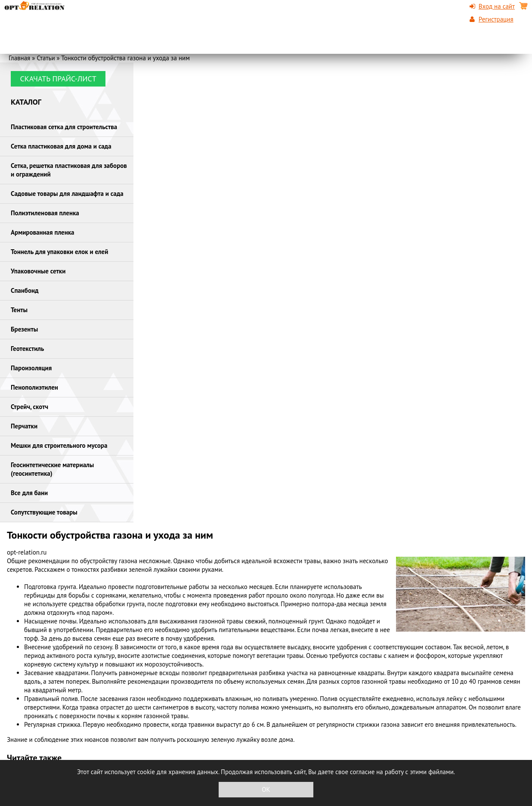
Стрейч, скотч (29, 407)
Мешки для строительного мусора (59, 445)
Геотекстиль (27, 349)
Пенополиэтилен (34, 387)
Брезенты (24, 329)
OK (266, 789)
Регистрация (496, 19)
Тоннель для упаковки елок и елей (59, 252)
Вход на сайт (497, 6)
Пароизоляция (31, 368)
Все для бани (29, 493)
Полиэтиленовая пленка (45, 213)
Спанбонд (25, 290)
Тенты (19, 310)
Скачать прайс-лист (58, 79)
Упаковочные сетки (38, 271)
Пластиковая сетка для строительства (64, 127)
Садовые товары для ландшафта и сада (67, 194)
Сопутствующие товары (44, 512)
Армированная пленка (43, 232)
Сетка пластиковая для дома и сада (61, 146)
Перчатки (24, 426)
